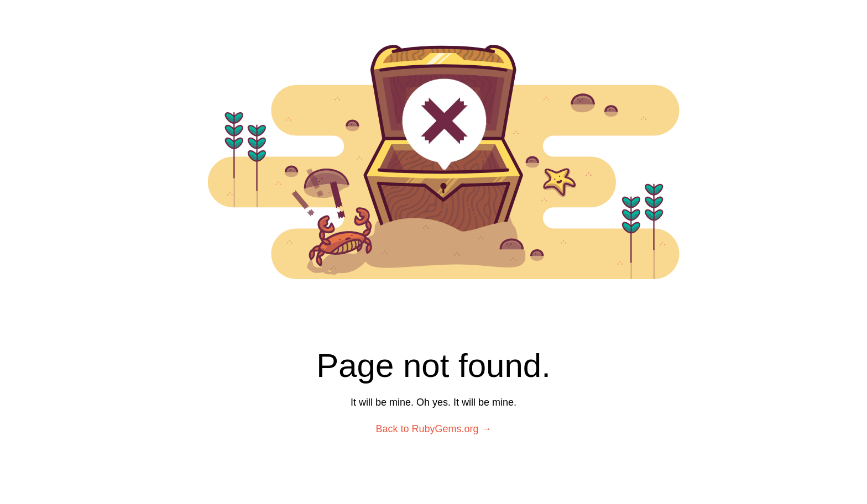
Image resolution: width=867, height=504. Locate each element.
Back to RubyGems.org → (433, 429)
